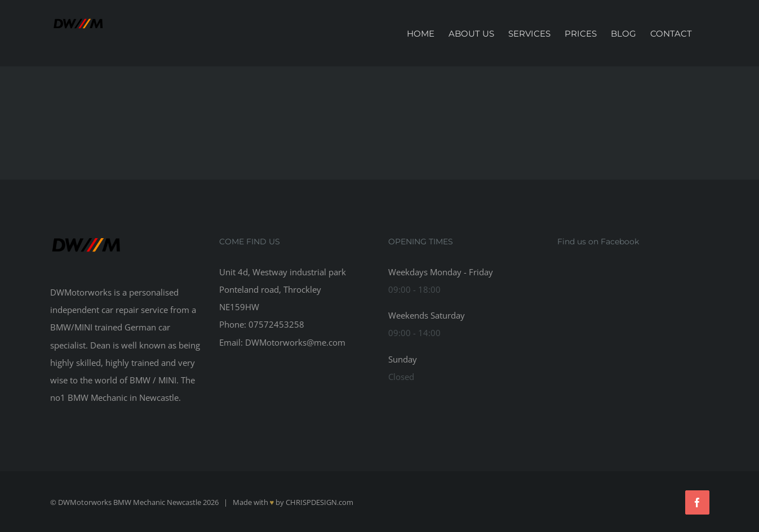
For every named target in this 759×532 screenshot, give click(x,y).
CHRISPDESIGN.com (319, 502)
